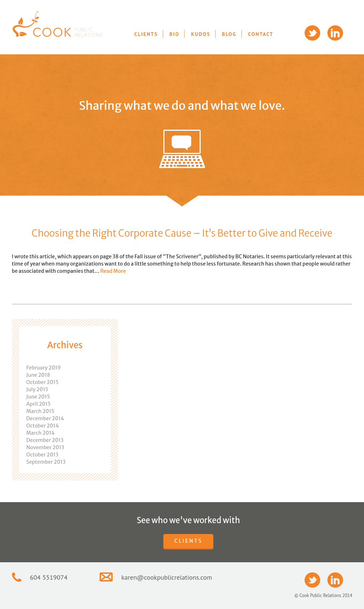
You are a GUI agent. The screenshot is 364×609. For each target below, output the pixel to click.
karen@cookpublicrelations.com (167, 577)
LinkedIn (335, 33)
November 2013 (45, 447)
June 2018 (38, 375)
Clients (146, 34)
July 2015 (37, 389)
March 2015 (40, 411)
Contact (261, 34)
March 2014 (41, 433)
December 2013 (45, 440)
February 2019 (44, 368)
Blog (229, 34)
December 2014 (45, 418)
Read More (113, 271)
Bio (175, 34)
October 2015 (43, 382)
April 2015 (39, 404)
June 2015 (38, 397)
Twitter (312, 33)
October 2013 (43, 455)
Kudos (200, 34)
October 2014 (43, 426)
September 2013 (46, 462)
